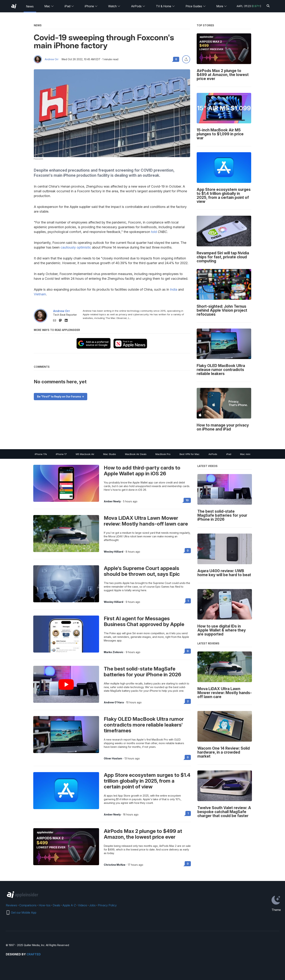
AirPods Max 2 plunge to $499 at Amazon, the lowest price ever (143, 834)
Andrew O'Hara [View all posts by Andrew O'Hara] (114, 702)
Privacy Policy (107, 905)
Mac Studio (110, 454)
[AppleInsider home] (14, 6)
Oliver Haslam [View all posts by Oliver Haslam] (113, 758)
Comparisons (28, 905)
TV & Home (165, 6)
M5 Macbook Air (85, 454)
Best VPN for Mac (190, 454)
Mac (49, 6)
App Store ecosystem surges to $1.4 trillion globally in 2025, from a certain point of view (147, 781)
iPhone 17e (41, 454)
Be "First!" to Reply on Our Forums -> (61, 396)
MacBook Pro (163, 454)
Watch (114, 6)
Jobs (92, 905)
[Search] (268, 6)
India (174, 289)
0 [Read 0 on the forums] (188, 551)
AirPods (138, 6)
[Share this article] (186, 59)
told (154, 232)
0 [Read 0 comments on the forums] (176, 59)
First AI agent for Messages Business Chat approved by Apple (144, 621)
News (30, 6)
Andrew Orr (52, 59)
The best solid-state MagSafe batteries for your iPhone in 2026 (142, 672)
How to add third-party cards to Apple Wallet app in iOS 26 (142, 471)
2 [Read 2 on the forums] (188, 701)
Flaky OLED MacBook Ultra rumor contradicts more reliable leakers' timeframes (144, 725)
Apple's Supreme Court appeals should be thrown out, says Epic (142, 571)
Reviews (11, 905)
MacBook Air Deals (136, 454)
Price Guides (196, 6)
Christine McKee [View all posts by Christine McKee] (115, 865)
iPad (69, 6)
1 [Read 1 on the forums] (188, 601)
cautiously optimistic (76, 247)
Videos (83, 905)
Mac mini (245, 454)
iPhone (91, 6)
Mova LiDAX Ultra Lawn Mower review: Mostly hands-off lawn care (146, 521)
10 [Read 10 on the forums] (187, 500)
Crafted (34, 954)
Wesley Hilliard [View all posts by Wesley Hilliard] (114, 552)
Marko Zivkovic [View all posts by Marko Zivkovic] (114, 652)
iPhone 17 (61, 454)
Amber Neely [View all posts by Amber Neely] (112, 501)
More (222, 6)
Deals (56, 905)
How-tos (45, 905)
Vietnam (40, 294)
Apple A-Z (69, 905)
